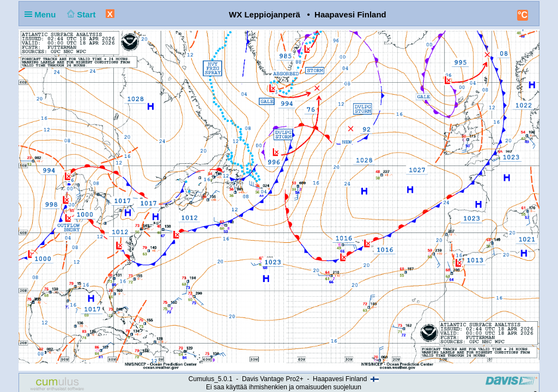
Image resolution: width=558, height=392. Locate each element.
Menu (43, 14)
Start (80, 14)
